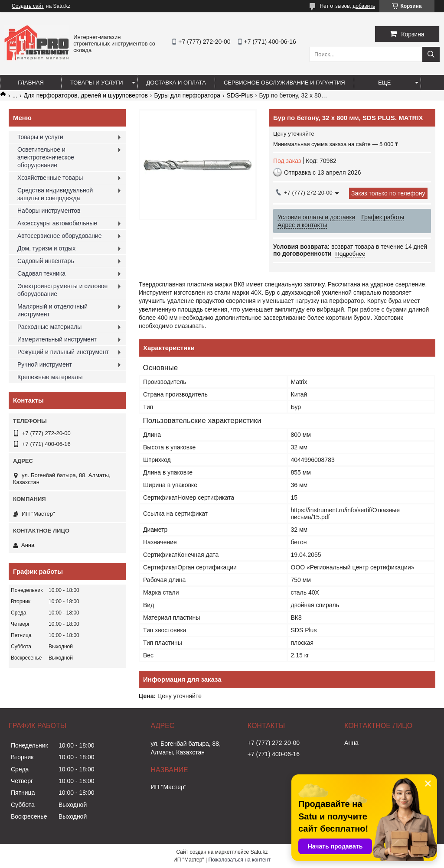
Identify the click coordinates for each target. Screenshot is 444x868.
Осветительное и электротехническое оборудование (46, 157)
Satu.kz (259, 852)
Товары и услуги (97, 83)
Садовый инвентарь (46, 261)
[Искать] (431, 54)
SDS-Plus (240, 95)
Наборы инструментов (49, 211)
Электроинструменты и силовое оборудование (62, 290)
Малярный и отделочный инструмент (52, 310)
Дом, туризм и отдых (46, 248)
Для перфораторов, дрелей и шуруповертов (86, 95)
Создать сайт (28, 6)
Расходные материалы (49, 327)
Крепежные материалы (50, 377)
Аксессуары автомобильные (57, 223)
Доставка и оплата (176, 83)
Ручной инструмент (45, 364)
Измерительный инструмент (57, 339)
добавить (364, 6)
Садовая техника (41, 273)
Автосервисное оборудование (60, 236)
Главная (31, 83)
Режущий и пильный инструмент (63, 352)
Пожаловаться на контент (240, 860)
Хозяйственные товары (50, 178)
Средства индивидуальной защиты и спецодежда (55, 194)
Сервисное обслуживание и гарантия (284, 83)
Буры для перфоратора (187, 95)
